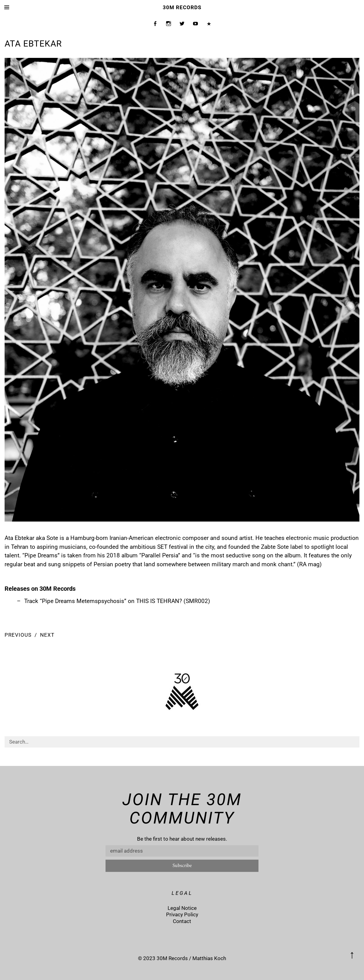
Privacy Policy (182, 914)
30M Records (182, 7)
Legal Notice (182, 908)
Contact (182, 921)
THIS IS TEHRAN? (159, 601)
